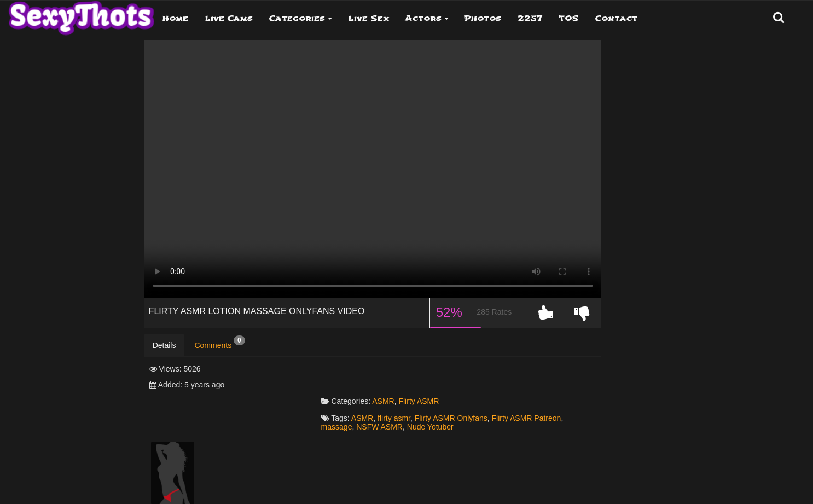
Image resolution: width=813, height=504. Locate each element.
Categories (297, 18)
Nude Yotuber (437, 397)
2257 (530, 18)
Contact (616, 18)
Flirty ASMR (426, 371)
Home (175, 18)
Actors (423, 18)
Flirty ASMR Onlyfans (458, 388)
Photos (483, 18)
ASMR (390, 371)
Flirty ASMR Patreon (533, 388)
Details (164, 347)
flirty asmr (401, 388)
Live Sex (368, 18)
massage (343, 397)
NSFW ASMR (387, 397)
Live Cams (229, 18)
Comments (219, 344)
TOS (569, 18)
